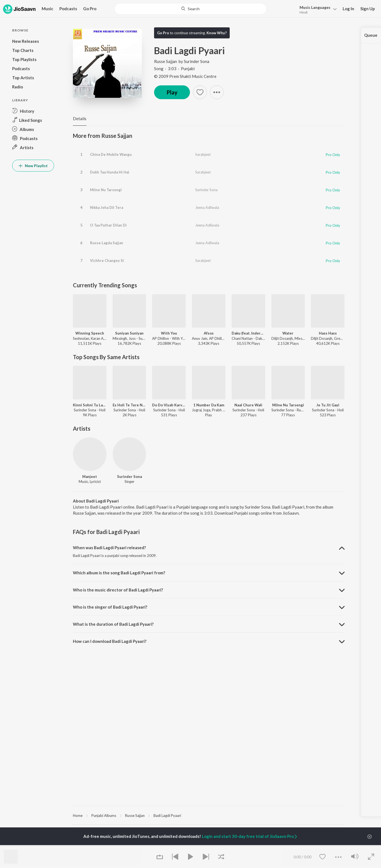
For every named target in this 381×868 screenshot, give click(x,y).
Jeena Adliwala (207, 207)
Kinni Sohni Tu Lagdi (90, 405)
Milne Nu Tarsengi (106, 190)
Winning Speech (90, 333)
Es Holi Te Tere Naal (129, 405)
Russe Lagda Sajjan (107, 243)
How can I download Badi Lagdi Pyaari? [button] (110, 641)
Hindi (304, 12)
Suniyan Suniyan (129, 333)
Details (80, 119)
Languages (315, 7)
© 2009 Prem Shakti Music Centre (185, 76)
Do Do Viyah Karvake (169, 405)
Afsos (209, 333)
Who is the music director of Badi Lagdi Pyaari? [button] (118, 590)
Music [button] (47, 9)
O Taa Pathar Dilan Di (108, 225)
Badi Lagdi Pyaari (167, 816)
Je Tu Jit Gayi (328, 405)
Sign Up (368, 9)
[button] (317, 9)
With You (169, 333)
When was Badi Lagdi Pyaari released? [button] (109, 548)
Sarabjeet (203, 154)
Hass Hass (328, 333)
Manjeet (90, 477)
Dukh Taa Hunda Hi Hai (110, 172)
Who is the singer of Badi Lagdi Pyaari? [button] (110, 607)
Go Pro (90, 9)
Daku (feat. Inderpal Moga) (248, 333)
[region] (209, 815)
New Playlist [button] (33, 166)
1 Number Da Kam (209, 405)
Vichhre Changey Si (107, 261)
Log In (348, 9)
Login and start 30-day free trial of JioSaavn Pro (250, 836)
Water (288, 333)
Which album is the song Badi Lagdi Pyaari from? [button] (119, 573)
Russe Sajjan (166, 61)
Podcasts (68, 9)
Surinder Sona (197, 61)
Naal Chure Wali (248, 405)
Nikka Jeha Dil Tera (107, 207)
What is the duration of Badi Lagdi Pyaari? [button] (113, 624)
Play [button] (172, 92)
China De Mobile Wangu (111, 154)
